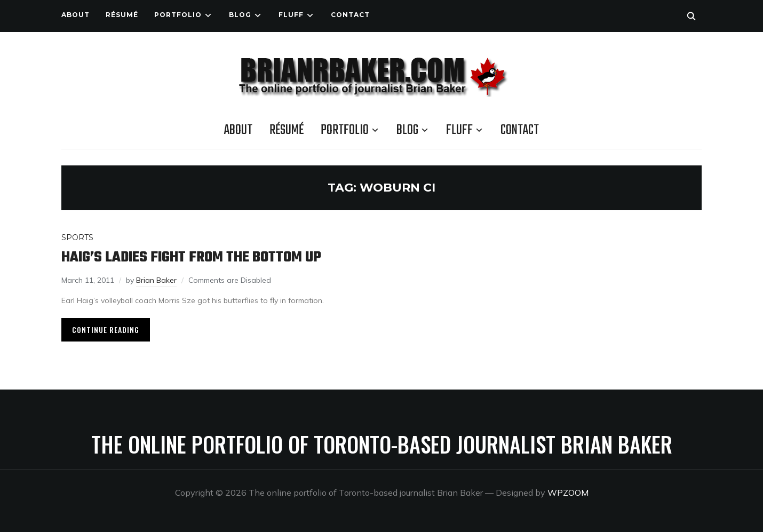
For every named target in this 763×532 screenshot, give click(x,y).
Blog (240, 15)
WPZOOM (568, 493)
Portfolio (178, 15)
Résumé (122, 15)
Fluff (291, 15)
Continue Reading (106, 329)
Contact (350, 15)
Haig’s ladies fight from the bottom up (191, 257)
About (75, 15)
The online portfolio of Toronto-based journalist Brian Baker (382, 444)
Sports (77, 237)
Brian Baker (156, 280)
